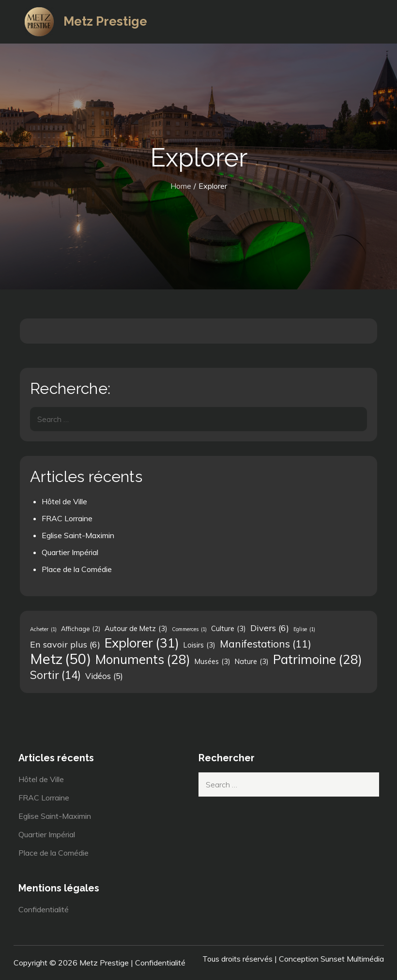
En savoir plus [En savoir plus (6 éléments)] (65, 644)
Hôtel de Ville (64, 501)
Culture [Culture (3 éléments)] (229, 629)
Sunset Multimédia (352, 959)
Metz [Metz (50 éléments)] (61, 659)
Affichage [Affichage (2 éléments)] (81, 629)
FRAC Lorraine (67, 518)
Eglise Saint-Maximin (78, 535)
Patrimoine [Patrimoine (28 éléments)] (318, 660)
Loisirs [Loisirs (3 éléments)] (199, 645)
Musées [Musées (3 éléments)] (213, 662)
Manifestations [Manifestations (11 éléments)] (266, 644)
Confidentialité (44, 909)
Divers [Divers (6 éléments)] (270, 628)
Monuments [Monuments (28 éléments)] (143, 660)
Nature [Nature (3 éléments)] (252, 662)
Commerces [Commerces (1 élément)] (189, 629)
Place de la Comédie (77, 569)
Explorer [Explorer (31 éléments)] (142, 643)
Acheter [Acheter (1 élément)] (43, 629)
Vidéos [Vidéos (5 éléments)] (104, 676)
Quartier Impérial (70, 552)
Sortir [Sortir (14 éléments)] (55, 675)
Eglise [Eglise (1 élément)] (304, 629)
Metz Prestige (105, 21)
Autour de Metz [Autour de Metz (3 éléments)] (136, 629)
